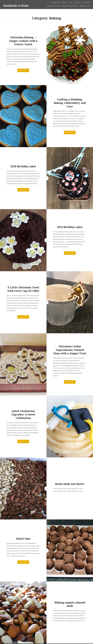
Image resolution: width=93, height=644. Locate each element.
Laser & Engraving (54, 6)
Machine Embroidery (70, 6)
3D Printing (55, 3)
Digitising (86, 3)
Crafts (77, 3)
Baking (64, 3)
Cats (71, 3)
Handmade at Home (16, 6)
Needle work (85, 6)
